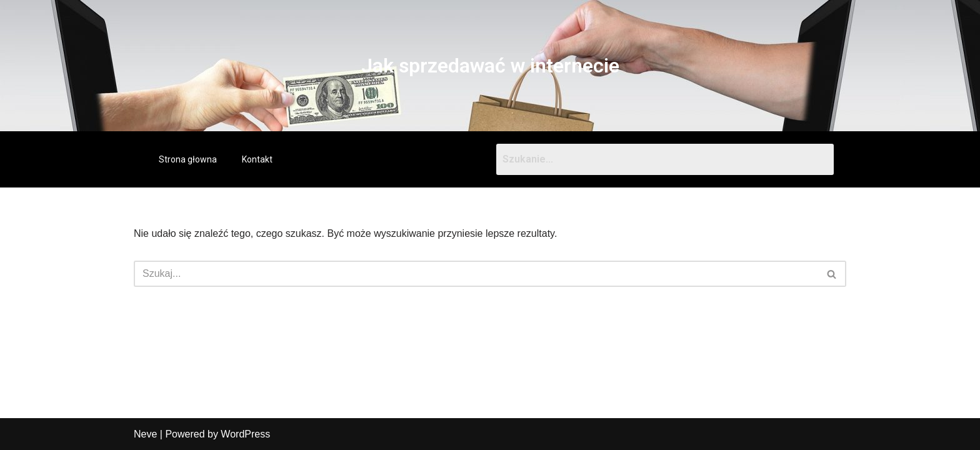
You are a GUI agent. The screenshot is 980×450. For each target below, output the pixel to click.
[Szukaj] (476, 274)
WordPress (245, 434)
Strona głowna (188, 159)
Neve (145, 434)
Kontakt (257, 159)
